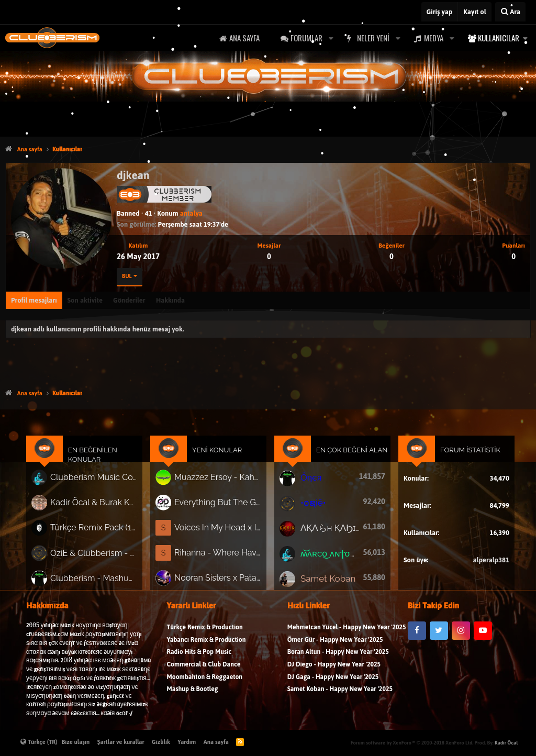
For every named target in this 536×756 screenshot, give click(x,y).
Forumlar (306, 38)
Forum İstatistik (463, 455)
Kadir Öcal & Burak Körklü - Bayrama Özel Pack (101, 506)
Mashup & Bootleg (193, 694)
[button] (331, 38)
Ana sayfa (244, 38)
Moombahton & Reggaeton (205, 682)
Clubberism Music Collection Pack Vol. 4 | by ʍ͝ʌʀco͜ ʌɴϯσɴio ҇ (101, 482)
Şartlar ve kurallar (121, 742)
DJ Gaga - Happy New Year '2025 (333, 682)
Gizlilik (161, 742)
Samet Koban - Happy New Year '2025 (340, 694)
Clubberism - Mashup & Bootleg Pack (101, 578)
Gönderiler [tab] (129, 300)
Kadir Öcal (506, 743)
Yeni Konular (220, 455)
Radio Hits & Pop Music (199, 657)
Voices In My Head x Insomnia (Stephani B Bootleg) (220, 530)
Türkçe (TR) (39, 742)
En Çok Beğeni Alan (349, 455)
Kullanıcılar (499, 38)
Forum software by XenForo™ (412, 743)
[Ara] (510, 12)
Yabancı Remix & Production (206, 645)
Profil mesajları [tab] (34, 300)
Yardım (187, 742)
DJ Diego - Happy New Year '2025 (334, 670)
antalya (191, 213)
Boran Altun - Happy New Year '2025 (338, 657)
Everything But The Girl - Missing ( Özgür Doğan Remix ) (220, 506)
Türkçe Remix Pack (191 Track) (101, 530)
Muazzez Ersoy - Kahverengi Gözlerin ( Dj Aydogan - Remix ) (220, 482)
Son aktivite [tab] (85, 300)
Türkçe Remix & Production (205, 633)
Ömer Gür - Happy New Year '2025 (335, 645)
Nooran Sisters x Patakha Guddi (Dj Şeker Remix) (220, 579)
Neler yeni (373, 38)
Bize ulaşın (76, 742)
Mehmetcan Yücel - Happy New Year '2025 (347, 633)
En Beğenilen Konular (100, 460)
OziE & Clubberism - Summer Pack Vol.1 (101, 554)
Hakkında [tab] (170, 300)
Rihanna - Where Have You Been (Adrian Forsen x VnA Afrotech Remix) (220, 554)
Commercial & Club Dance (204, 670)
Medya (434, 38)
